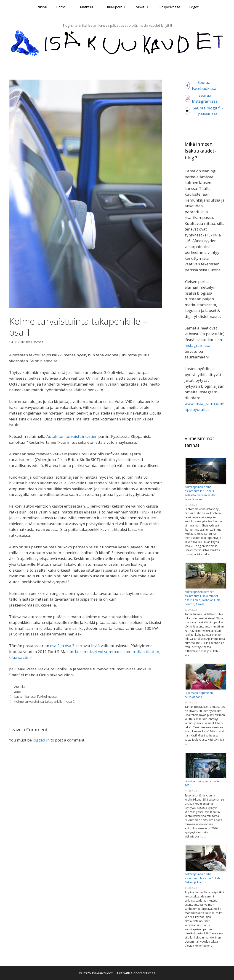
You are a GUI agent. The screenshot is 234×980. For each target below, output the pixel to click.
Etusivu (41, 7)
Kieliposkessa (169, 7)
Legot (194, 7)
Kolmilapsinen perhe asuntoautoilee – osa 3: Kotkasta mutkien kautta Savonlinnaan (200, 493)
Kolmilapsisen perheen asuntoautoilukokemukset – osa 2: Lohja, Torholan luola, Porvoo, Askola (203, 598)
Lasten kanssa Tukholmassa (35, 696)
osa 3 (70, 646)
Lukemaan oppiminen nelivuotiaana (199, 695)
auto (18, 692)
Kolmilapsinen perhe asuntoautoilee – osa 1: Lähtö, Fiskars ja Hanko (204, 878)
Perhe (66, 7)
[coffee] (205, 111)
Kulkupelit (119, 7)
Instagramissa (198, 345)
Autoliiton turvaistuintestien (72, 436)
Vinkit (145, 7)
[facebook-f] (206, 85)
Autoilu (19, 687)
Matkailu (91, 7)
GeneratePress (143, 973)
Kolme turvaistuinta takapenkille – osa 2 (44, 701)
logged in (41, 740)
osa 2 (55, 646)
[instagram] (206, 98)
